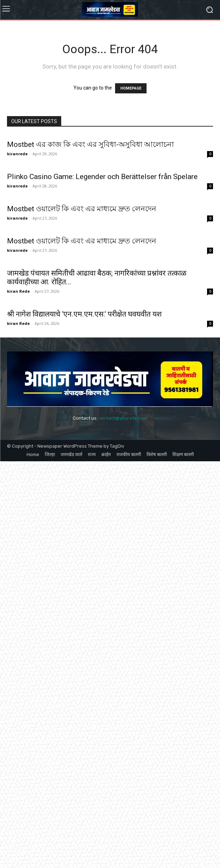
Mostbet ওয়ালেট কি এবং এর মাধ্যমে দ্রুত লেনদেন (82, 209)
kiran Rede (18, 291)
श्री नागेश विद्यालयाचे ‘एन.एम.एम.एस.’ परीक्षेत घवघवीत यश (84, 314)
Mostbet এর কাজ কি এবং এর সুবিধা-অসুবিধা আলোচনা (90, 144)
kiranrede (17, 154)
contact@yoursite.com (123, 418)
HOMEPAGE (131, 88)
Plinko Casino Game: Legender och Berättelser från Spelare (102, 177)
